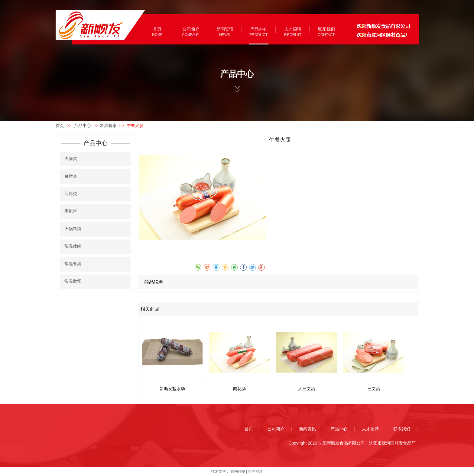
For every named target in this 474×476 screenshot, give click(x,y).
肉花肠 (239, 389)
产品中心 (83, 126)
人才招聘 (370, 429)
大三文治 (307, 389)
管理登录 (255, 471)
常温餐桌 (108, 126)
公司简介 (276, 429)
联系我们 (402, 429)
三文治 (374, 389)
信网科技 (238, 471)
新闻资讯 (307, 429)
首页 (60, 126)
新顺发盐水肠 (172, 389)
